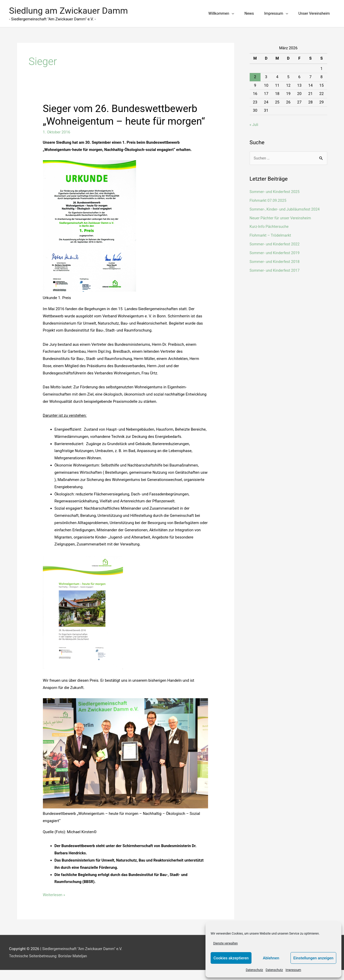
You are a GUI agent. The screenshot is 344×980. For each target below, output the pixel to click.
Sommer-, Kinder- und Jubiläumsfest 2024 (286, 207)
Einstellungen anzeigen (313, 958)
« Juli (254, 122)
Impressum (293, 970)
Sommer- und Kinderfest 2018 (275, 259)
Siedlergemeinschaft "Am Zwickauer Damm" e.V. (83, 959)
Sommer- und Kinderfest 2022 (275, 242)
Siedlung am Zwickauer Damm (70, 9)
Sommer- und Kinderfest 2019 (275, 250)
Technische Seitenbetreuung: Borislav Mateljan (49, 966)
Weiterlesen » (54, 905)
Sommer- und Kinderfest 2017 (275, 268)
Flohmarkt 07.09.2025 (269, 198)
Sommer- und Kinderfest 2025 (275, 189)
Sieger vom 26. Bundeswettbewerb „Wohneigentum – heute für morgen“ (123, 119)
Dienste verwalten (225, 943)
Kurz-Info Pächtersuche (270, 224)
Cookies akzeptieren (231, 958)
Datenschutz (254, 970)
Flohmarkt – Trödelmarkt (271, 233)
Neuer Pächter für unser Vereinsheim (281, 215)
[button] (219, 12)
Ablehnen (271, 958)
